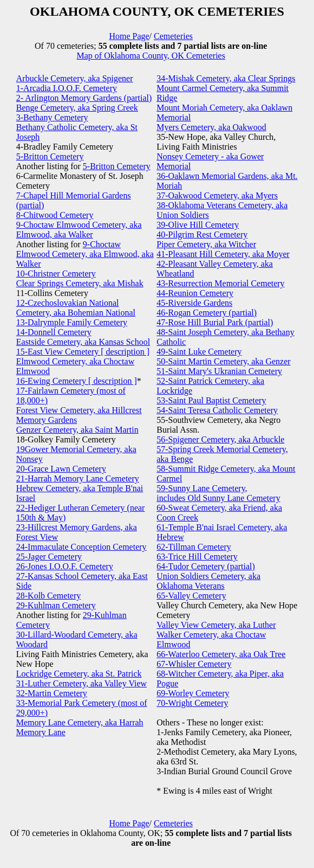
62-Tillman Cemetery (194, 547)
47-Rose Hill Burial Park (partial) (215, 322)
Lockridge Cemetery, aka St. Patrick (79, 674)
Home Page (129, 36)
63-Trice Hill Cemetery (197, 557)
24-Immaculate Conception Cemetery (81, 547)
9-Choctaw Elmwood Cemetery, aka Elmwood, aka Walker (79, 230)
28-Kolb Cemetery (49, 596)
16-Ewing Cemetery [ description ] (77, 381)
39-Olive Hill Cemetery (198, 225)
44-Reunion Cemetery (195, 293)
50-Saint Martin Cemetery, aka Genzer (223, 361)
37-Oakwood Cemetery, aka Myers (217, 195)
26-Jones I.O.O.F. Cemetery (65, 566)
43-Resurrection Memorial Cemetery (220, 283)
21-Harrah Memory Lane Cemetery (78, 478)
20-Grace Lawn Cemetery (61, 469)
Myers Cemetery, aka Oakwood (211, 127)
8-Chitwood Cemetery (55, 215)
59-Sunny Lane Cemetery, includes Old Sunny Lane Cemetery (218, 493)
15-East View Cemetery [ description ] (83, 352)
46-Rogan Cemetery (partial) (207, 313)
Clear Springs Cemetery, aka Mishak (80, 283)
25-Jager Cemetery (49, 557)
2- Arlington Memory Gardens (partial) (84, 98)
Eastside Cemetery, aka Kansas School (83, 342)
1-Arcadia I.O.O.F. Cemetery (67, 88)
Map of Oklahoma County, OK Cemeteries (151, 56)
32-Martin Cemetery (52, 693)
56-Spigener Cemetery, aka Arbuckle (220, 439)
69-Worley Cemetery (193, 693)
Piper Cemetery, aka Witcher (206, 244)
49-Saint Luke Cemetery (199, 352)
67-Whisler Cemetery (194, 664)
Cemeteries (173, 36)
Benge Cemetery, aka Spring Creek (77, 108)
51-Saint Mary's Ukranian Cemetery (219, 371)
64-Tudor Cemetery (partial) (206, 566)
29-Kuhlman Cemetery (56, 605)
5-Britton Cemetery (50, 156)
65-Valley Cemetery (191, 596)
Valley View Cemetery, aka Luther (216, 625)
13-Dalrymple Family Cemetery (72, 322)
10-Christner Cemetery (56, 274)
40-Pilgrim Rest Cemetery (202, 234)
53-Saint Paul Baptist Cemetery (211, 400)
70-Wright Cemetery (192, 703)
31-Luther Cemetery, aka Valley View (81, 683)
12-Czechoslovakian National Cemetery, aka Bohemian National (76, 308)
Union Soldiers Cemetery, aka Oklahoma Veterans (208, 581)
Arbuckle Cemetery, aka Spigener (75, 78)
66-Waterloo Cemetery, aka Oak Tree (221, 654)
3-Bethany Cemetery (52, 117)
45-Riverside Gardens (194, 303)
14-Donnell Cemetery (54, 332)
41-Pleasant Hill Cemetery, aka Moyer (223, 254)
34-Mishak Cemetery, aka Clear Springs (226, 78)
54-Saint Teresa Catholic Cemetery (217, 410)
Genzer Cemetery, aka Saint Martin (77, 430)
